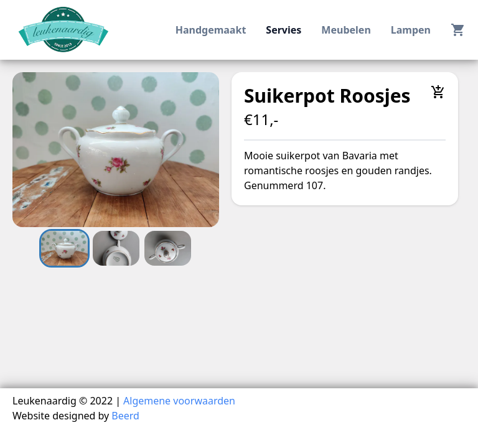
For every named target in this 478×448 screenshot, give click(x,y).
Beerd (125, 416)
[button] (116, 150)
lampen (411, 30)
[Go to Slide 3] (168, 248)
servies (284, 30)
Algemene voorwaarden (179, 401)
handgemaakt (211, 30)
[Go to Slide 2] (116, 248)
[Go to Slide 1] (64, 248)
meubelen (346, 30)
